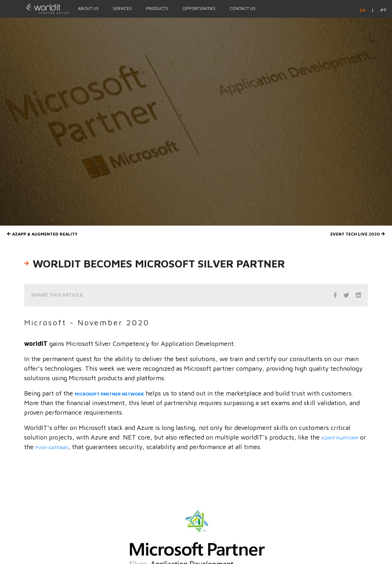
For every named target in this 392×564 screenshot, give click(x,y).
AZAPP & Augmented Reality (42, 234)
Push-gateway (52, 447)
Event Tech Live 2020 (358, 234)
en (363, 10)
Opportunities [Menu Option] (199, 8)
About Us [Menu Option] (88, 8)
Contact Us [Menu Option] (243, 8)
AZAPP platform (340, 438)
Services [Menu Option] (122, 8)
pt (384, 10)
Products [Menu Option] (157, 8)
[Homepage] (35, 9)
